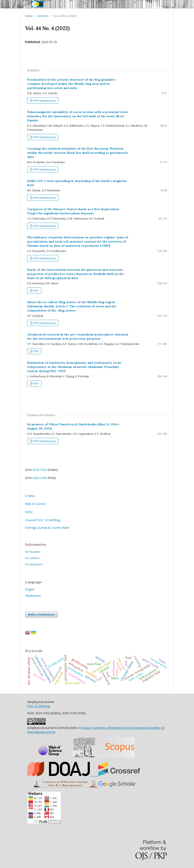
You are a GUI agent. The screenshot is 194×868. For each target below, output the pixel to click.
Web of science (35, 504)
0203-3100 (40, 478)
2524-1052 (40, 470)
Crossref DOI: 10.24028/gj (43, 520)
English (30, 589)
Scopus (30, 496)
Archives (43, 16)
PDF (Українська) (44, 100)
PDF (36, 291)
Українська (33, 595)
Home (29, 16)
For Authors (32, 558)
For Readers (33, 552)
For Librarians (34, 564)
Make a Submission (41, 614)
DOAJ (29, 512)
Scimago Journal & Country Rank (47, 528)
